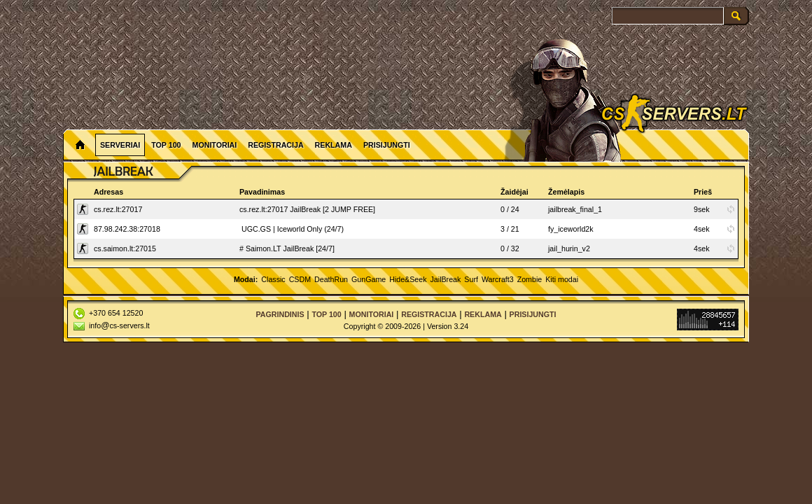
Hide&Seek (408, 279)
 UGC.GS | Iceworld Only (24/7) (292, 229)
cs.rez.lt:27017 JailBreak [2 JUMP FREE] (307, 209)
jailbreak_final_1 (575, 209)
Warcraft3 (498, 279)
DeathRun (331, 279)
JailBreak (446, 279)
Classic (273, 279)
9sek (702, 209)
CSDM (300, 279)
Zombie (530, 279)
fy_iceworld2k (571, 229)
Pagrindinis (280, 314)
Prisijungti (387, 145)
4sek (702, 229)
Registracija (275, 145)
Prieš (703, 192)
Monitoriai (215, 145)
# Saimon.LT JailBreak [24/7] (287, 248)
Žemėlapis (566, 192)
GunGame (369, 279)
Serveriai (120, 145)
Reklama (334, 145)
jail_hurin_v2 (569, 248)
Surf (471, 279)
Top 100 (166, 145)
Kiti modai (562, 279)
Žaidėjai (514, 192)
